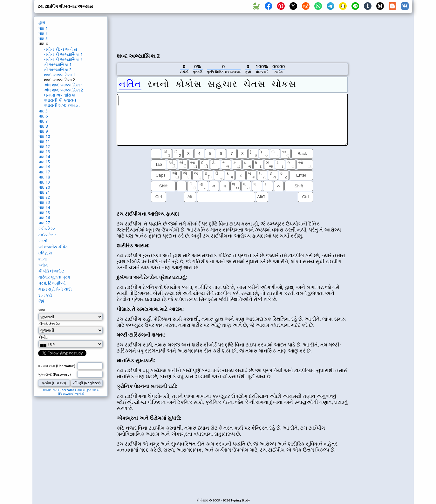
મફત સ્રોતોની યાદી (55, 289)
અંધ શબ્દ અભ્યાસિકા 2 (63, 90)
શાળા (43, 259)
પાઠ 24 (44, 207)
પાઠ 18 (44, 177)
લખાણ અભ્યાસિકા (60, 95)
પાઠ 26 (44, 218)
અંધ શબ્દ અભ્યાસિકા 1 (63, 85)
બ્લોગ (43, 265)
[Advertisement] (232, 32)
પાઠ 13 (44, 151)
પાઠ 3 (43, 38)
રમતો (43, 241)
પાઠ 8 (43, 126)
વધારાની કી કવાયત (60, 100)
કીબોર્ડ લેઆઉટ (51, 271)
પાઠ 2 (43, 33)
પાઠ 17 (44, 172)
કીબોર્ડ (43, 337)
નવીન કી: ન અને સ (61, 49)
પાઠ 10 (44, 136)
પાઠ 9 (43, 131)
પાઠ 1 (43, 28)
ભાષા (42, 310)
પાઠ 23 (44, 202)
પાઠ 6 (43, 116)
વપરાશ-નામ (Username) (57, 366)
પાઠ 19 (44, 182)
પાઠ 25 (44, 212)
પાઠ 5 (43, 111)
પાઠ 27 (44, 223)
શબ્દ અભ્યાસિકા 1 (59, 75)
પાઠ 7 (43, 121)
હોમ (42, 22)
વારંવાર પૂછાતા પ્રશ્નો (54, 277)
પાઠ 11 (44, 141)
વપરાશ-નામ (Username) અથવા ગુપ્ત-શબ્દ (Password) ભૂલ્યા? (71, 392)
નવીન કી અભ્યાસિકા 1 (63, 54)
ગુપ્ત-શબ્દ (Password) (54, 374)
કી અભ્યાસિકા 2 (58, 70)
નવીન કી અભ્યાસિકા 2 (63, 59)
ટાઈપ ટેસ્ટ (47, 235)
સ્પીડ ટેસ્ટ (47, 229)
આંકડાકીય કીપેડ (53, 247)
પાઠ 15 (44, 162)
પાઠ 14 (44, 157)
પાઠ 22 (44, 197)
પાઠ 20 (44, 187)
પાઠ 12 (44, 146)
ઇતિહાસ (45, 253)
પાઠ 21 (44, 192)
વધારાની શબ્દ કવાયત (62, 105)
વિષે (41, 301)
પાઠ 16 (44, 167)
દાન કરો (45, 295)
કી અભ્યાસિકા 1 (58, 64)
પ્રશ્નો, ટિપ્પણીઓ (52, 283)
